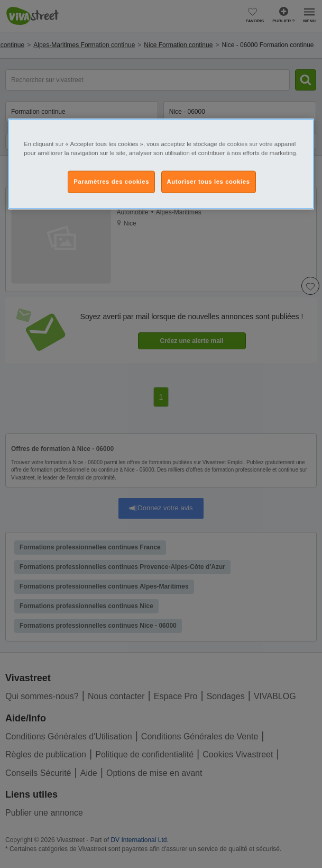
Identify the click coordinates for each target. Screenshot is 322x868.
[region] (161, 164)
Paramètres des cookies (111, 182)
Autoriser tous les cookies (209, 182)
